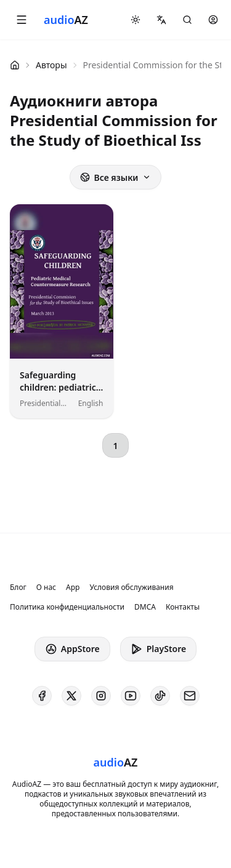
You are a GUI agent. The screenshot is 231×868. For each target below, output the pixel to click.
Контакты (183, 607)
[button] (22, 20)
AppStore (72, 649)
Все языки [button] (115, 177)
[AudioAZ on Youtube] (131, 696)
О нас (46, 587)
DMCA (145, 607)
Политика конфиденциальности (67, 607)
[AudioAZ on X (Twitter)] (71, 696)
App (73, 587)
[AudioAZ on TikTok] (160, 696)
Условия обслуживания (131, 587)
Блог (18, 587)
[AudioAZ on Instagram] (101, 696)
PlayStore (158, 649)
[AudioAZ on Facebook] (42, 696)
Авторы (51, 65)
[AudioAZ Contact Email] (190, 696)
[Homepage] (66, 20)
